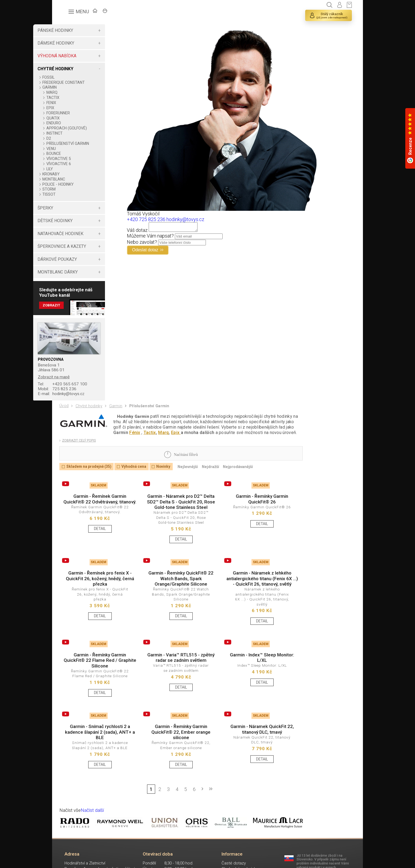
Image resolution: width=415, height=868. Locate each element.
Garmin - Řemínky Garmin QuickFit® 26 (247, 510)
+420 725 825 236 (158, 219)
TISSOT (71, 199)
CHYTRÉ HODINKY (77, 69)
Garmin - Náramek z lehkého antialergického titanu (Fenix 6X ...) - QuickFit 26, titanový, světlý (247, 599)
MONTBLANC (76, 183)
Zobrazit (74, 310)
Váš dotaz (149, 232)
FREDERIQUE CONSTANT (85, 82)
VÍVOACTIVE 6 (80, 168)
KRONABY (73, 178)
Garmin (118, 413)
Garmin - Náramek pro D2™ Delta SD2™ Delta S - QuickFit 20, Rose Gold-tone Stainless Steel (172, 516)
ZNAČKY (126, 12)
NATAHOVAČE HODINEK (82, 238)
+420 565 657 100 (85, 389)
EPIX (72, 108)
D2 (70, 138)
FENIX (73, 103)
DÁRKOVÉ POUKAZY (79, 264)
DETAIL (97, 547)
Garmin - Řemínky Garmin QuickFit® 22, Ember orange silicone (172, 759)
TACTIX (74, 98)
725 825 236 (79, 394)
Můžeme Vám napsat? (162, 237)
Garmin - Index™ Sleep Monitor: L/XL (247, 681)
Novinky (171, 476)
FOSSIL (70, 77)
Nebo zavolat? (154, 244)
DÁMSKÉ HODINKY (77, 43)
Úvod (64, 412)
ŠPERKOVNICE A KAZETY (83, 251)
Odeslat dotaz (160, 252)
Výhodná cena (139, 476)
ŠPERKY (67, 212)
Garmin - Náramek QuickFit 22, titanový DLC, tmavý (247, 756)
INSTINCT (76, 133)
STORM (71, 193)
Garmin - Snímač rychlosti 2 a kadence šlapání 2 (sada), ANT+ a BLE (97, 759)
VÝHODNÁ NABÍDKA (79, 56)
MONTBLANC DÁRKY (79, 276)
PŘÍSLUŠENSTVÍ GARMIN (82, 146)
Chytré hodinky (91, 413)
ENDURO (75, 123)
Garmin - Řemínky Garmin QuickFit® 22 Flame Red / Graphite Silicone (97, 684)
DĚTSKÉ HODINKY (77, 225)
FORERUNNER (80, 113)
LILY (71, 173)
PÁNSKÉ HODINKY (77, 30)
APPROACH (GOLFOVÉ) (88, 128)
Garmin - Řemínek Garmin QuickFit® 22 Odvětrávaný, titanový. (97, 513)
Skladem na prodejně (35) (91, 476)
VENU (73, 153)
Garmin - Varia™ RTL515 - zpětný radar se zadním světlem (172, 684)
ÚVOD (99, 12)
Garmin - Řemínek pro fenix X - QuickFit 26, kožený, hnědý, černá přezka (97, 599)
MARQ (74, 92)
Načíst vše (71, 840)
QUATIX (75, 118)
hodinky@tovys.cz (85, 400)
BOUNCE (75, 158)
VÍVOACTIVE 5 (80, 163)
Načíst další (94, 840)
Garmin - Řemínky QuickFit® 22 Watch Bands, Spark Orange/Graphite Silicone (172, 599)
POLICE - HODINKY (80, 189)
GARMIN (71, 87)
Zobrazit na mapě (76, 382)
